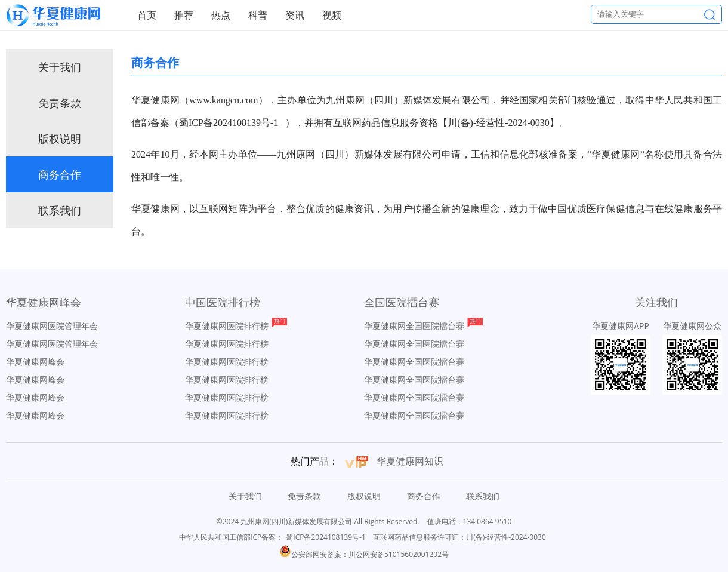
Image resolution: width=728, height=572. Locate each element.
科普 (258, 15)
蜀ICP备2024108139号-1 (326, 537)
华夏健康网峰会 (35, 362)
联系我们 (60, 210)
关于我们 (60, 67)
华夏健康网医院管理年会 (52, 326)
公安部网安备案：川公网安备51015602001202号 (364, 554)
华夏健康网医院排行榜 (227, 326)
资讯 (295, 15)
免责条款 (60, 103)
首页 (147, 15)
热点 (221, 15)
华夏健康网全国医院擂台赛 (414, 326)
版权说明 (60, 139)
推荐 (184, 15)
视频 (332, 15)
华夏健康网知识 (410, 461)
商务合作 (60, 174)
